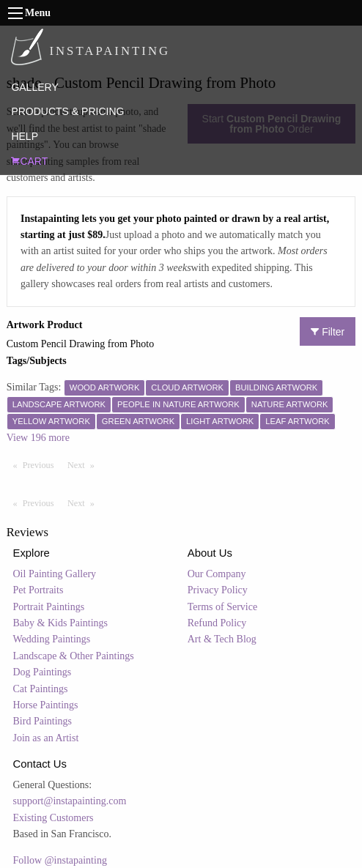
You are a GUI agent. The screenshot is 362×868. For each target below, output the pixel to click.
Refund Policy (217, 623)
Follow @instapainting (60, 860)
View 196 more (38, 438)
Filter (328, 332)
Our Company (217, 574)
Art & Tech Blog (222, 639)
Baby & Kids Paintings (61, 623)
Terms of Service (222, 607)
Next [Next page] (84, 464)
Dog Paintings (43, 672)
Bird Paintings (43, 721)
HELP (25, 136)
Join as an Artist (46, 738)
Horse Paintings (46, 705)
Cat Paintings (41, 689)
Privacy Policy (218, 590)
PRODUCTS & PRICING (67, 111)
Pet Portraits (38, 590)
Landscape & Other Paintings (74, 656)
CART (29, 161)
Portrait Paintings (49, 607)
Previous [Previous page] (42, 464)
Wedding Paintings (52, 639)
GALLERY (34, 87)
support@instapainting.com (70, 801)
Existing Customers (53, 818)
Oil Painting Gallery (55, 574)
